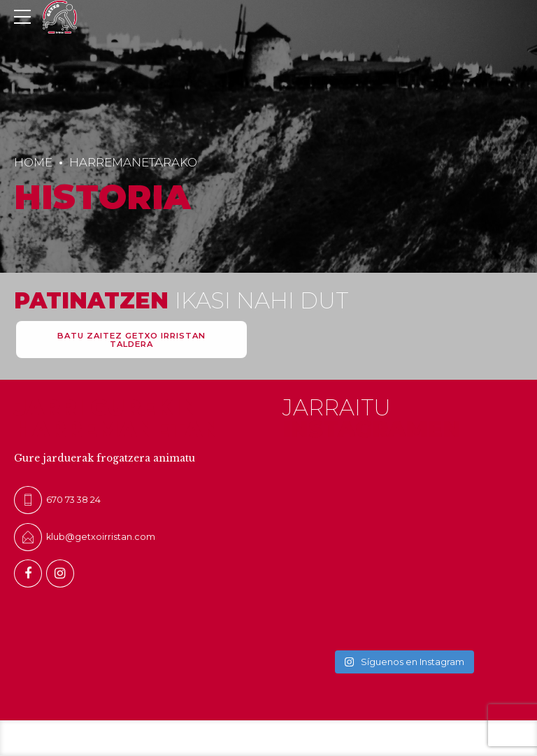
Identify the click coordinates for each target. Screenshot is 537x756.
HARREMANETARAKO (133, 162)
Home (33, 162)
